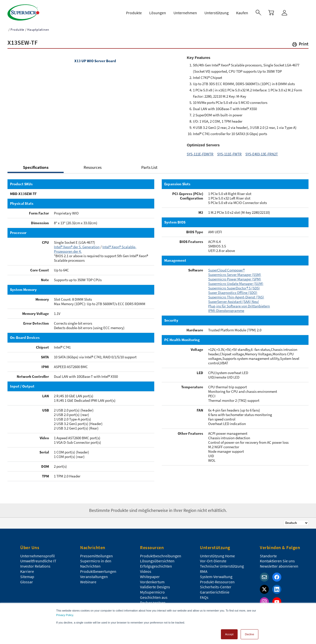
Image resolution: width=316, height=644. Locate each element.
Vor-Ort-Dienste (213, 559)
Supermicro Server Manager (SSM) (235, 272)
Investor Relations (35, 564)
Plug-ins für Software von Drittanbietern (239, 304)
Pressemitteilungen (96, 554)
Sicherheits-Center (216, 585)
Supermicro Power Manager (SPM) (235, 277)
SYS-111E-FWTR (229, 152)
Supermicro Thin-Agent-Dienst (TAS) (236, 295)
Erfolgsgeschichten (156, 564)
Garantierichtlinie (215, 590)
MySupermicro (152, 590)
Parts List (149, 165)
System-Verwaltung (216, 574)
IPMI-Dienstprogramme (226, 308)
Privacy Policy (65, 613)
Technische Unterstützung (222, 564)
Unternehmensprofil (37, 554)
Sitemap (27, 574)
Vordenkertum (152, 580)
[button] (300, 43)
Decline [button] (249, 633)
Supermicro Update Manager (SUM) (236, 281)
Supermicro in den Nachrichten (96, 561)
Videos (146, 569)
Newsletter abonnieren (279, 564)
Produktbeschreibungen (161, 554)
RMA (204, 569)
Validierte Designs (155, 585)
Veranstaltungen (94, 574)
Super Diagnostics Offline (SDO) (233, 290)
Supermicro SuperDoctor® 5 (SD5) (234, 286)
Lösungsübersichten (157, 559)
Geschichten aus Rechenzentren (154, 598)
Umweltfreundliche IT (38, 559)
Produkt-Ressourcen (217, 580)
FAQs (204, 595)
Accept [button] (229, 633)
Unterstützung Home (217, 554)
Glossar (27, 580)
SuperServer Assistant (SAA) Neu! (234, 299)
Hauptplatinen (38, 27)
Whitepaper (150, 574)
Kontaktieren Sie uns (277, 559)
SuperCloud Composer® (226, 268)
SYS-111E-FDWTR (200, 152)
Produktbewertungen (98, 569)
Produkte (17, 27)
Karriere (27, 569)
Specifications (36, 165)
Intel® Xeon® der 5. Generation (77, 245)
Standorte (268, 554)
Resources (93, 165)
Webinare (88, 580)
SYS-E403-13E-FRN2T (262, 152)
